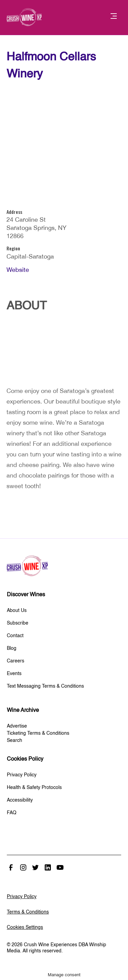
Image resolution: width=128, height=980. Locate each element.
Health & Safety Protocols (34, 788)
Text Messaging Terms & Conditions (45, 686)
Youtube (60, 867)
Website (18, 270)
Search (15, 741)
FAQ (12, 813)
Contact (15, 636)
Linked (48, 867)
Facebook (11, 867)
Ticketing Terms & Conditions (38, 733)
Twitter (35, 867)
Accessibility (20, 800)
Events (14, 674)
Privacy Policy (22, 775)
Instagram (23, 867)
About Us (17, 611)
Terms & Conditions (28, 912)
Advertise (17, 726)
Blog (12, 648)
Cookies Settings (25, 927)
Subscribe (18, 623)
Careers (16, 661)
